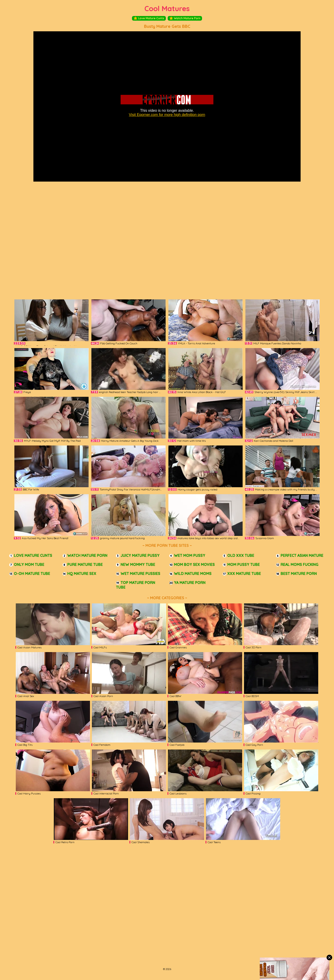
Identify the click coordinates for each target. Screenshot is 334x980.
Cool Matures (167, 8)
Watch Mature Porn (185, 18)
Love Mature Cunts (149, 18)
